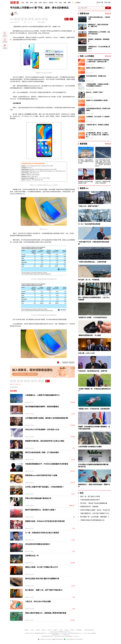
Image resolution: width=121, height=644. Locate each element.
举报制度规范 (79, 630)
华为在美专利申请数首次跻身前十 (38, 544)
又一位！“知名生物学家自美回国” (89, 224)
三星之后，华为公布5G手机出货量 (38, 601)
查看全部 (108, 14)
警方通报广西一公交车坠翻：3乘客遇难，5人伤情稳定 (98, 517)
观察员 (77, 3)
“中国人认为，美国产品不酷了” (89, 206)
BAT (74, 517)
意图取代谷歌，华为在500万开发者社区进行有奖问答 (45, 521)
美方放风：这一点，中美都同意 (89, 280)
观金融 (51, 3)
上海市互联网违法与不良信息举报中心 (74, 639)
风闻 (27, 3)
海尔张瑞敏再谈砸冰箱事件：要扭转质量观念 (42, 407)
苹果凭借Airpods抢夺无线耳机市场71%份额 (41, 475)
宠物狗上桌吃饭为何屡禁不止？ (95, 68)
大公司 (73, 414)
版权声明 (38, 630)
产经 (56, 3)
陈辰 (15, 12)
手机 (74, 597)
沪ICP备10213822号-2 (29, 633)
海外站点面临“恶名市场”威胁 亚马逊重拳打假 (42, 579)
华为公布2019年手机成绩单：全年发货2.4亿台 (42, 430)
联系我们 (27, 630)
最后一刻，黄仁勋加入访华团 (90, 496)
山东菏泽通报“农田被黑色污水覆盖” (90, 447)
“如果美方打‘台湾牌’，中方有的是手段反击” (93, 318)
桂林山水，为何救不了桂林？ (95, 92)
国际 (36, 3)
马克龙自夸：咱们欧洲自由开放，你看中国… (93, 371)
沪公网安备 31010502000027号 (45, 639)
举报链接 (72, 630)
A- (28, 22)
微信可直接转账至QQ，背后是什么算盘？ (41, 510)
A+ (32, 22)
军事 (40, 3)
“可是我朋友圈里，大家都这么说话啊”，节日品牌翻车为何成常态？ (98, 85)
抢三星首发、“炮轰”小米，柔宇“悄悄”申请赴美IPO (44, 590)
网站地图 (67, 630)
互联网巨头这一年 (32, 556)
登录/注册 (107, 2)
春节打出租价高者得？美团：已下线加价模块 (42, 452)
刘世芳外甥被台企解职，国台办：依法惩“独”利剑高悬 (98, 510)
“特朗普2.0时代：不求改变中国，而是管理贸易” (94, 409)
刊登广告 (49, 630)
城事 (65, 3)
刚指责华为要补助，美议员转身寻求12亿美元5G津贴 (45, 441)
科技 (60, 3)
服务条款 (44, 630)
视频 (69, 3)
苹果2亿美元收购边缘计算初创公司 (38, 498)
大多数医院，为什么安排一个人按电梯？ (98, 117)
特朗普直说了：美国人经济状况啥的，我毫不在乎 (98, 25)
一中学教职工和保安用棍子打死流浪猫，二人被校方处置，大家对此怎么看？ (98, 61)
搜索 (108, 8)
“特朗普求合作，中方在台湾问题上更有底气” (99, 48)
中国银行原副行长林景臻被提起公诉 (92, 520)
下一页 (65, 362)
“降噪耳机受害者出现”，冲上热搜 (89, 335)
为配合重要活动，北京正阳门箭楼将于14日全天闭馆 (98, 513)
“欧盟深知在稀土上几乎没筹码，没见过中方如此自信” (99, 33)
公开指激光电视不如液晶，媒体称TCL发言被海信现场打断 (47, 418)
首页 (23, 3)
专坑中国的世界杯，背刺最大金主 (96, 76)
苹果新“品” (72, 506)
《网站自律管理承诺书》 (89, 630)
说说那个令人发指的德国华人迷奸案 (97, 100)
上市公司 (72, 471)
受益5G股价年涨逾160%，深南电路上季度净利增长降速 (46, 613)
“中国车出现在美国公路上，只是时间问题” (99, 18)
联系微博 (55, 630)
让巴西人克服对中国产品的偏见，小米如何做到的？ (45, 487)
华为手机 (18, 384)
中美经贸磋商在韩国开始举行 (90, 500)
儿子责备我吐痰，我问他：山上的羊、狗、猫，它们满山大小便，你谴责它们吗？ (97, 135)
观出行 (45, 3)
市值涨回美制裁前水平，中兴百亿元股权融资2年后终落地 (47, 464)
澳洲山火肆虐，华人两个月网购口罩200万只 (42, 567)
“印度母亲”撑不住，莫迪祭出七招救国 (97, 125)
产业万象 (72, 402)
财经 (31, 3)
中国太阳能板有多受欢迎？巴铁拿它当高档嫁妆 (98, 109)
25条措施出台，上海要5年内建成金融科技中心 (42, 395)
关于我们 (32, 630)
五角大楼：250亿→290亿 (86, 353)
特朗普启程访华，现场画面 (89, 507)
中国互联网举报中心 (59, 639)
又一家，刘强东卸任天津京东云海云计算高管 (42, 533)
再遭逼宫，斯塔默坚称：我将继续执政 (99, 40)
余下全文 (72, 362)
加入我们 (61, 630)
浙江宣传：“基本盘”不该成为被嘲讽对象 (94, 503)
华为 (14, 384)
